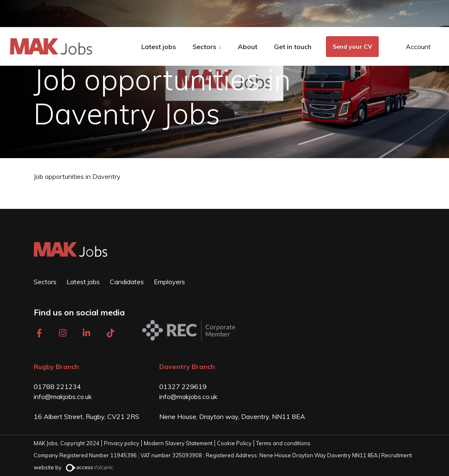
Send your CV (352, 47)
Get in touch (293, 47)
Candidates (127, 282)
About (248, 47)
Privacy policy (122, 443)
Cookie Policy (234, 443)
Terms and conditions (283, 443)
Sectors (204, 47)
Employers (169, 282)
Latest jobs (159, 47)
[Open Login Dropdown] (412, 47)
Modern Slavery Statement (178, 443)
